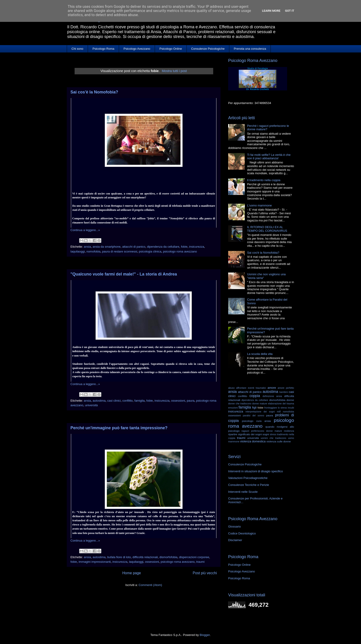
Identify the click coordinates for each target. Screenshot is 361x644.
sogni (266, 434)
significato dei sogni (250, 434)
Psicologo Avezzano (137, 49)
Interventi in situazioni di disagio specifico (256, 471)
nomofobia (93, 251)
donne (290, 400)
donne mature (260, 404)
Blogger (205, 635)
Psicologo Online (171, 49)
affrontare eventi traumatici (251, 388)
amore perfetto (286, 388)
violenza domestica (253, 441)
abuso (231, 388)
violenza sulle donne (279, 441)
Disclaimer (235, 540)
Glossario (234, 527)
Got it (290, 11)
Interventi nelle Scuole (243, 492)
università (91, 405)
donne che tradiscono (240, 404)
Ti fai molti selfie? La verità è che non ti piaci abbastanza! (269, 157)
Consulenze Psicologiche (208, 49)
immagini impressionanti (95, 562)
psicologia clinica (150, 251)
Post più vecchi (205, 573)
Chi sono (77, 49)
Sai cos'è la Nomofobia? (94, 92)
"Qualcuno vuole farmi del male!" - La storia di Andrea (124, 274)
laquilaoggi (78, 251)
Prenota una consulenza (250, 49)
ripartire (233, 434)
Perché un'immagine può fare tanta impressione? (119, 428)
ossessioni (178, 401)
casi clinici (114, 401)
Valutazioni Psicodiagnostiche (248, 478)
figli (254, 408)
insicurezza (197, 247)
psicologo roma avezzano (180, 251)
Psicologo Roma (103, 49)
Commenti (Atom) (150, 585)
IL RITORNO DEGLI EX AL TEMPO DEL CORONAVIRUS (267, 229)
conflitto (127, 401)
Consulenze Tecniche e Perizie (249, 485)
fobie (184, 247)
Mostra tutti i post (174, 71)
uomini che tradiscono (273, 438)
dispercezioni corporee (194, 557)
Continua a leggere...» (85, 230)
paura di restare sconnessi (119, 251)
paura (191, 401)
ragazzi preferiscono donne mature (262, 431)
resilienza (289, 431)
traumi (200, 562)
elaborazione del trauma (281, 404)
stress (273, 434)
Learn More (271, 11)
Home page (132, 573)
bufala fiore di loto (119, 557)
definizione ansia (272, 396)
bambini (284, 392)
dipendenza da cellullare (163, 247)
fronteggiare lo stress (276, 408)
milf (279, 412)
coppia (255, 396)
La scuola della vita (260, 354)
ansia (87, 247)
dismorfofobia (168, 557)
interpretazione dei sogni (260, 412)
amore (272, 388)
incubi (291, 408)
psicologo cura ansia (256, 421)
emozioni (233, 408)
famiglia (140, 401)
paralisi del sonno (254, 416)
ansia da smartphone (106, 247)
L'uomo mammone (259, 205)
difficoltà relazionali (145, 557)
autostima (99, 401)
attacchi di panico (134, 247)
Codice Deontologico (242, 533)
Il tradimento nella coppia (264, 180)
